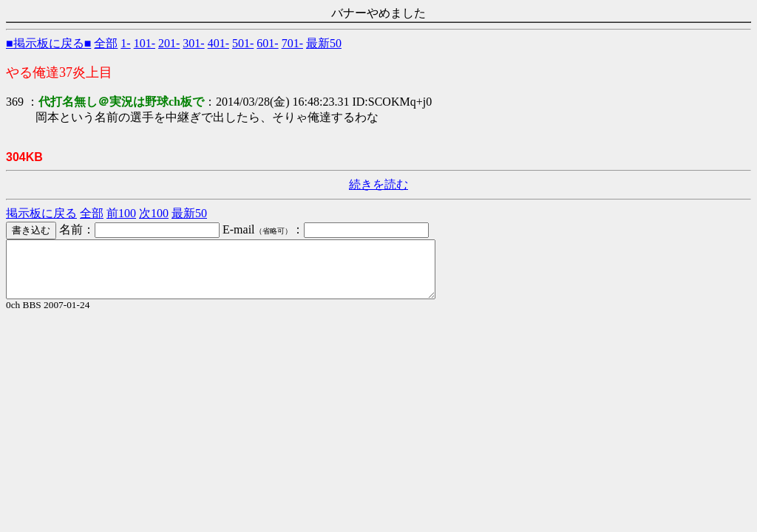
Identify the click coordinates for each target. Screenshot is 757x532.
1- (125, 43)
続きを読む (378, 184)
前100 (121, 213)
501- (243, 43)
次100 (154, 213)
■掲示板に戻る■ (48, 43)
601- (267, 43)
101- (145, 43)
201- (169, 43)
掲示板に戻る (41, 213)
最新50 (324, 43)
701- (292, 43)
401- (218, 43)
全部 (106, 43)
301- (193, 43)
